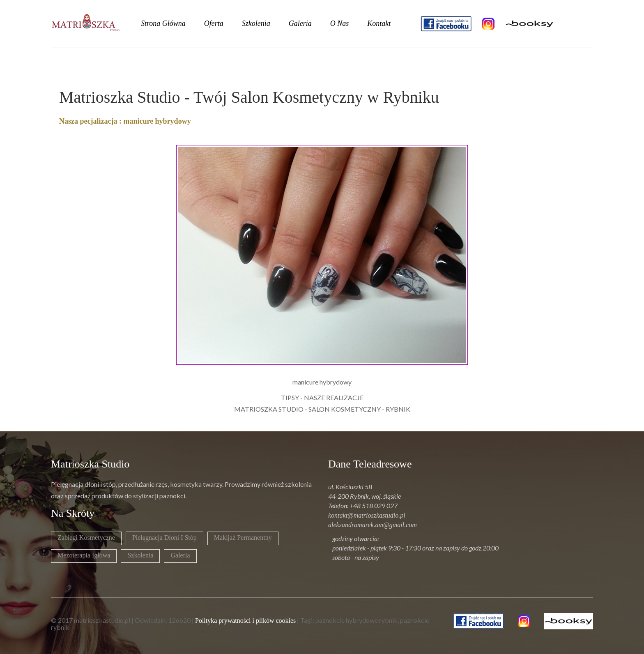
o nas (340, 23)
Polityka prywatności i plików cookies (245, 621)
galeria (300, 23)
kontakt (379, 23)
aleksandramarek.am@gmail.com (373, 525)
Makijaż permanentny (243, 538)
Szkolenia (140, 555)
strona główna (163, 23)
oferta (214, 23)
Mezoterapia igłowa (84, 555)
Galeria (180, 555)
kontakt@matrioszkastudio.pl (367, 515)
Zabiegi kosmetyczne (86, 538)
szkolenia (256, 23)
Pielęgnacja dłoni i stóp (164, 538)
